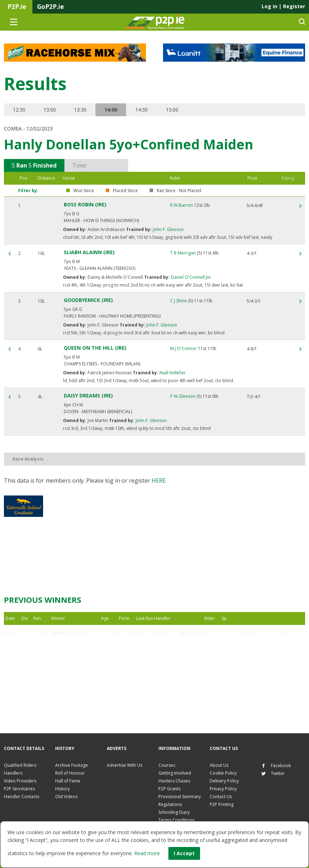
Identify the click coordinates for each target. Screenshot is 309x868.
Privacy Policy (223, 789)
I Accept (184, 853)
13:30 (80, 110)
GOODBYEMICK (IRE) (88, 300)
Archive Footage (72, 765)
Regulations (170, 804)
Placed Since (125, 191)
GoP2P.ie (50, 7)
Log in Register (283, 6)
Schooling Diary (174, 812)
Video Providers (20, 781)
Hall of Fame (68, 781)
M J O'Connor (184, 348)
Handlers (13, 773)
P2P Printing (222, 804)
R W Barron (182, 205)
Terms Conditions (176, 820)
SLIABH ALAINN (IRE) (89, 252)
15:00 (172, 110)
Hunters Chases (174, 781)
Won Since (84, 191)
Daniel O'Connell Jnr (190, 277)
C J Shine (179, 301)
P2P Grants (169, 789)
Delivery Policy (224, 781)
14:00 (111, 110)
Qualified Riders (20, 765)
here (159, 481)
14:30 (142, 110)
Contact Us (221, 797)
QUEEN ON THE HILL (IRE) (95, 348)
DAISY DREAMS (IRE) (88, 396)
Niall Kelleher (172, 373)
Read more (147, 853)
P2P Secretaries (19, 789)
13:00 (50, 110)
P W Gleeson (183, 396)
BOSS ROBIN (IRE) (85, 204)
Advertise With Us (125, 765)
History (62, 789)
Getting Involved (175, 773)
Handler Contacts (22, 797)
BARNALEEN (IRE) (67, 668)
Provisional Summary (180, 797)
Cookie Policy (223, 773)
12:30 (19, 110)
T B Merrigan (183, 253)
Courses (167, 765)
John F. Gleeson (168, 229)
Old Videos (66, 797)
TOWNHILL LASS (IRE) (71, 633)
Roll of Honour (70, 773)
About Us (219, 765)
